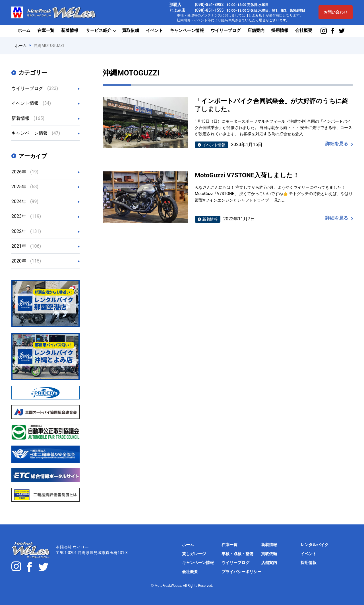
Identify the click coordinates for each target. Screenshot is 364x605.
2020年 (26, 261)
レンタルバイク (315, 545)
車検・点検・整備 (237, 554)
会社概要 (304, 30)
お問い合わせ (336, 12)
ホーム (24, 30)
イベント (154, 30)
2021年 (26, 246)
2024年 (25, 201)
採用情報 (280, 30)
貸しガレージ (194, 554)
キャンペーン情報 (187, 30)
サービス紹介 (99, 30)
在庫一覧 (46, 30)
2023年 (26, 216)
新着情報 (70, 30)
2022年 (26, 231)
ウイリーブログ (226, 30)
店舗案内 (256, 30)
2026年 (25, 172)
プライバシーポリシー (241, 572)
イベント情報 (31, 103)
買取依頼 (131, 30)
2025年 (25, 187)
